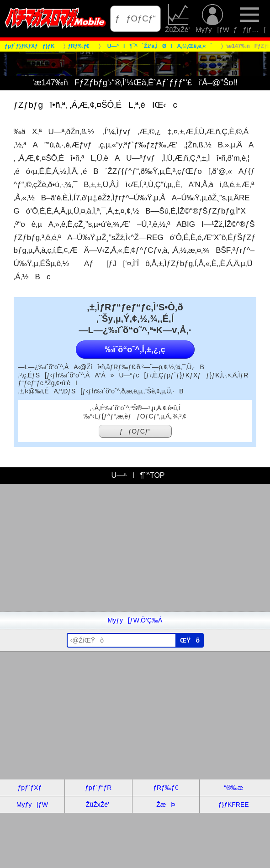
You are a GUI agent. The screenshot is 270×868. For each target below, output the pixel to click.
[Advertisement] (135, 548)
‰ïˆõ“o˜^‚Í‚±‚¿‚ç (135, 350)
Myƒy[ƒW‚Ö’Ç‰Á (135, 620)
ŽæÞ (166, 805)
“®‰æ (233, 788)
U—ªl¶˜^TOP (135, 475)
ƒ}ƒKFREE (234, 805)
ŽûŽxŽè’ (178, 19)
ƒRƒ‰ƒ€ (166, 788)
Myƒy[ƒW (212, 19)
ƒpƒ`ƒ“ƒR (98, 788)
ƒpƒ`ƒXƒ (32, 788)
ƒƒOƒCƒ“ (135, 18)
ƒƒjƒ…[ (250, 19)
